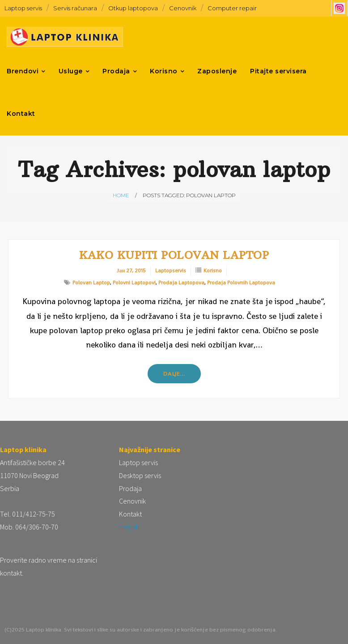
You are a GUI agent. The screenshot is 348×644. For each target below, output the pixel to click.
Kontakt (130, 514)
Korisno (213, 271)
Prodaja (130, 488)
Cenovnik (183, 8)
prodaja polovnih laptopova (241, 283)
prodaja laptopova (181, 283)
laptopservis (171, 271)
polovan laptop (91, 283)
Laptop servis (23, 8)
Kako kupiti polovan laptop (174, 255)
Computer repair (232, 8)
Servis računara (75, 8)
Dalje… (174, 374)
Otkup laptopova (133, 8)
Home (121, 195)
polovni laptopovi (134, 283)
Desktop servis (140, 475)
